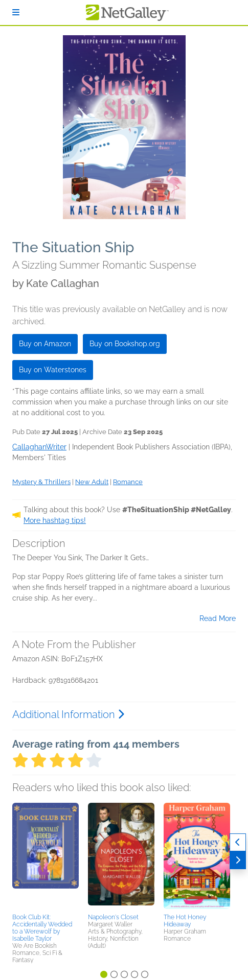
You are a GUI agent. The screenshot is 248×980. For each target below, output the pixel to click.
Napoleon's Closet (113, 917)
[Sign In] (16, 13)
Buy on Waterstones (53, 370)
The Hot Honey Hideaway (185, 921)
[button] (46, 856)
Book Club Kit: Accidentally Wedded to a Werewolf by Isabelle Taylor (42, 928)
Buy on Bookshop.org (125, 344)
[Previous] (238, 842)
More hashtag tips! (55, 520)
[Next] (238, 860)
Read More (218, 618)
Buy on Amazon (45, 344)
